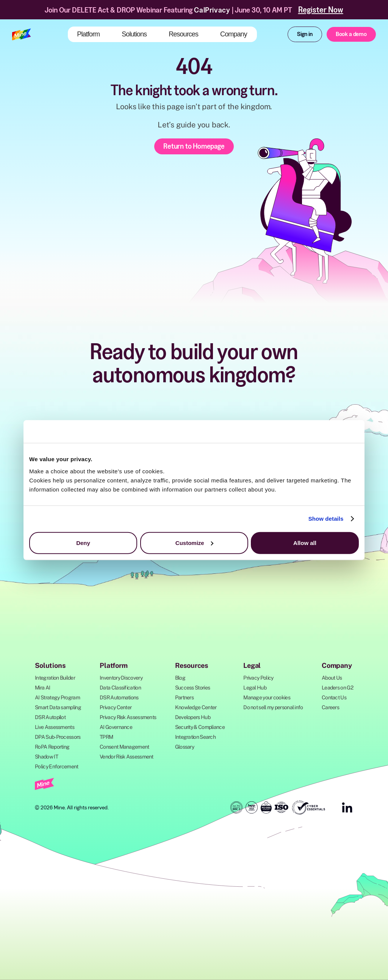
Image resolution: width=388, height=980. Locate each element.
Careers (330, 707)
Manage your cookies (267, 697)
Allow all (305, 543)
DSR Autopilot (50, 717)
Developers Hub (193, 717)
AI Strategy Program (57, 697)
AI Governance (116, 727)
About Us (332, 678)
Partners (184, 697)
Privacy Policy (258, 678)
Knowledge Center (196, 707)
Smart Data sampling (58, 707)
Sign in (305, 34)
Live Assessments (55, 727)
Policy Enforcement (56, 766)
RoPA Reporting (52, 747)
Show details (326, 519)
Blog (180, 678)
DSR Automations (119, 697)
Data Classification (120, 688)
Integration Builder (55, 678)
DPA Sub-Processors (58, 737)
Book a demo (351, 34)
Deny (83, 543)
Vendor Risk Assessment (127, 757)
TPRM (106, 737)
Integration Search (195, 737)
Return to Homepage (194, 146)
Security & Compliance (200, 727)
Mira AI (42, 688)
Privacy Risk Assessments (128, 717)
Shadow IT (46, 757)
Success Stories (193, 688)
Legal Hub (255, 688)
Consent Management (124, 747)
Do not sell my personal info (273, 707)
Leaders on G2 (337, 688)
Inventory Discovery (121, 678)
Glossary (185, 747)
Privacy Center (116, 707)
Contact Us (334, 697)
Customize (194, 543)
